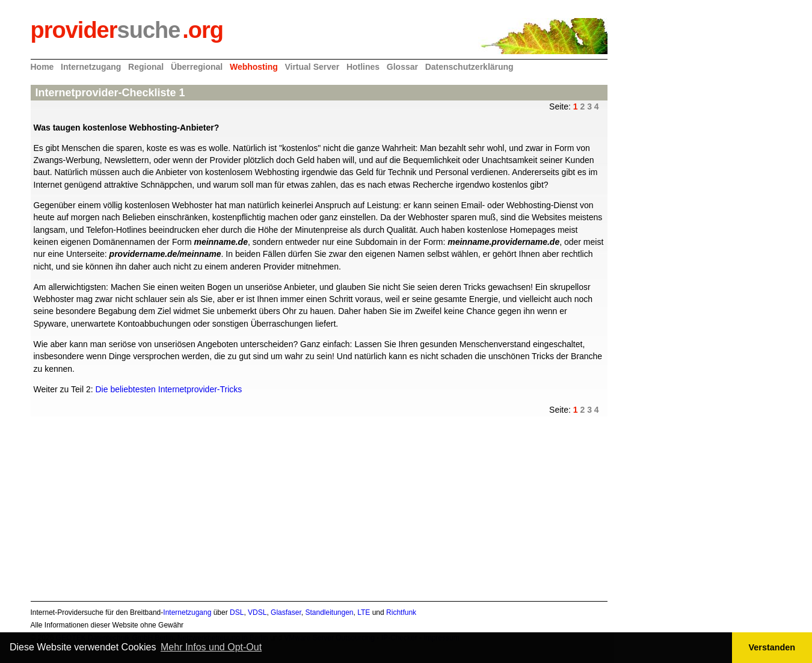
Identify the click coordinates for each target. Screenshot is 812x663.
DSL (237, 612)
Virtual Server (312, 67)
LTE (364, 612)
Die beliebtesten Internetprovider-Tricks (168, 389)
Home (42, 67)
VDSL (257, 612)
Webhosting (254, 67)
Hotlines (363, 67)
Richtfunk (401, 612)
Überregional (197, 67)
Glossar (402, 67)
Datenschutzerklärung (469, 67)
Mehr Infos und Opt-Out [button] (211, 647)
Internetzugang (91, 67)
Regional (146, 67)
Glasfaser (286, 612)
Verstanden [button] (772, 647)
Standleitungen (329, 612)
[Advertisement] (316, 501)
